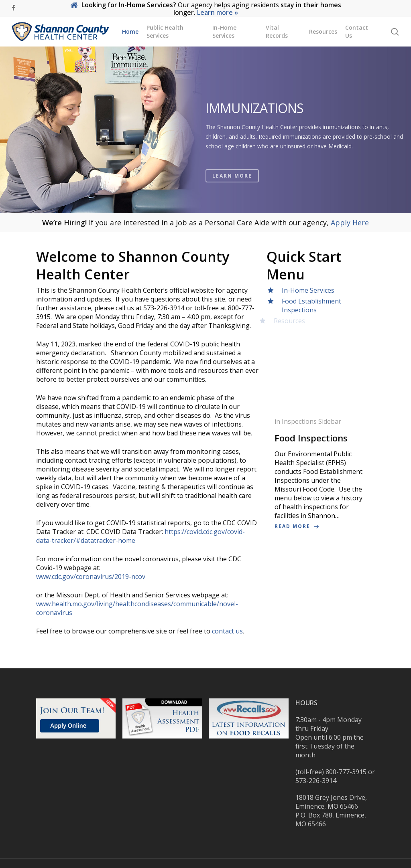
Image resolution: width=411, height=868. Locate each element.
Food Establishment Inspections (309, 306)
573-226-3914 (316, 781)
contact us (227, 631)
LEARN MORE (232, 188)
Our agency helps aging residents (206, 9)
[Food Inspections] (321, 474)
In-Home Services (308, 290)
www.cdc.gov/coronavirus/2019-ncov (91, 577)
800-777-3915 (346, 772)
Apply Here (350, 223)
